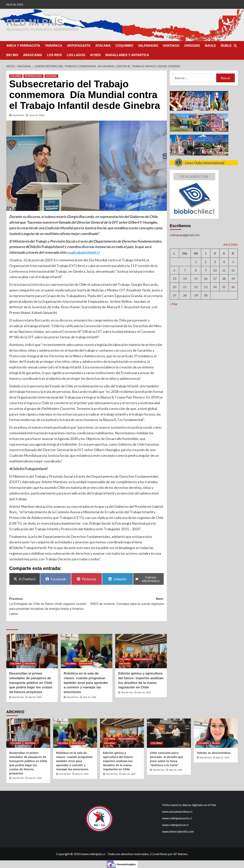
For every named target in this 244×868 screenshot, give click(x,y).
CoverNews (159, 854)
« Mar (174, 304)
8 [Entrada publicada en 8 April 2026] (196, 270)
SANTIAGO (171, 45)
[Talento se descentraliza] (216, 733)
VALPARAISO (148, 45)
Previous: (48, 606)
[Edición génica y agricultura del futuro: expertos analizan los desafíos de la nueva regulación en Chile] (141, 651)
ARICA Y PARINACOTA (23, 45)
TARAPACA (53, 45)
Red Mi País (18, 115)
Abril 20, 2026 (144, 692)
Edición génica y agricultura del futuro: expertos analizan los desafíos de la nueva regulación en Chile (118, 761)
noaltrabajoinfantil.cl (83, 252)
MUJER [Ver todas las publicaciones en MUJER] (216, 743)
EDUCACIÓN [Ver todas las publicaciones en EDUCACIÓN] (86, 663)
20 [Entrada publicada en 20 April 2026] (174, 287)
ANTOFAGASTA (79, 45)
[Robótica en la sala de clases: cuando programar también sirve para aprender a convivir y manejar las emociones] (87, 651)
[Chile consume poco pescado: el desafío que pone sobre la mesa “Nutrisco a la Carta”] (169, 733)
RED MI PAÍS (35, 22)
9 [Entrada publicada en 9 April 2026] (206, 270)
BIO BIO (12, 55)
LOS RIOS (54, 55)
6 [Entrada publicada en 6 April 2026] (174, 270)
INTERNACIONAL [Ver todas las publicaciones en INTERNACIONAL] (34, 76)
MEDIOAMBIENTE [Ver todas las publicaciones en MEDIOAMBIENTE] (143, 659)
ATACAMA (103, 45)
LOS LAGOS (76, 55)
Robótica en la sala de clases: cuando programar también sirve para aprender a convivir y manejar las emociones (86, 683)
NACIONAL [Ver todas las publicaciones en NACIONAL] (51, 76)
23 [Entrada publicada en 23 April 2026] (206, 287)
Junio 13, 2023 (37, 115)
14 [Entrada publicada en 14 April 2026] (185, 278)
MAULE (210, 45)
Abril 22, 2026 (89, 697)
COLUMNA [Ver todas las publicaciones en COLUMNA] (16, 76)
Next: (125, 602)
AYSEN (95, 55)
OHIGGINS (192, 45)
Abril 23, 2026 (35, 697)
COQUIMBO (124, 45)
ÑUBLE (226, 45)
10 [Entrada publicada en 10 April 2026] (215, 270)
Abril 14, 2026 (223, 757)
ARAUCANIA (33, 55)
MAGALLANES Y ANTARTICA (127, 55)
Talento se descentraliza (214, 753)
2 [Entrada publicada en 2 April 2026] (206, 262)
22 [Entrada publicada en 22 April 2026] (196, 287)
